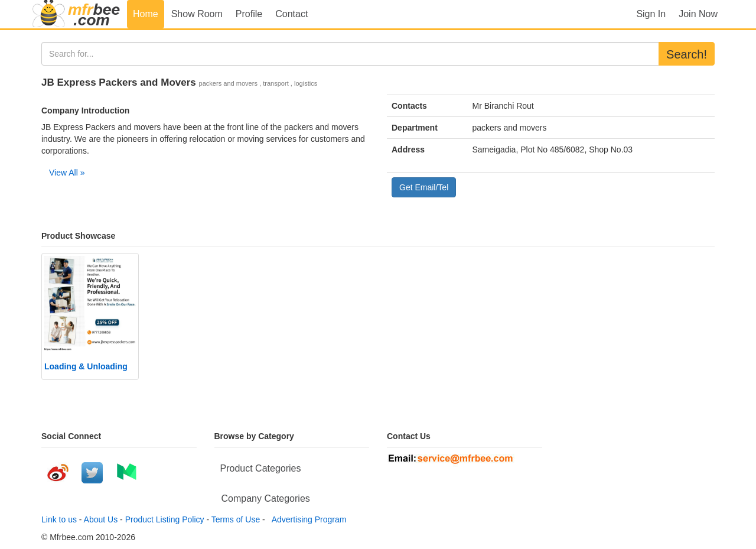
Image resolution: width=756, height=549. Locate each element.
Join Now (698, 14)
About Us (101, 519)
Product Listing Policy (165, 519)
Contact (291, 14)
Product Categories (261, 468)
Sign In (651, 14)
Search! (687, 54)
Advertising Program (307, 519)
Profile (249, 14)
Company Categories (266, 498)
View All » (67, 173)
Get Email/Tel (424, 187)
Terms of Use (236, 519)
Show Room (197, 14)
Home (146, 14)
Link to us (59, 519)
